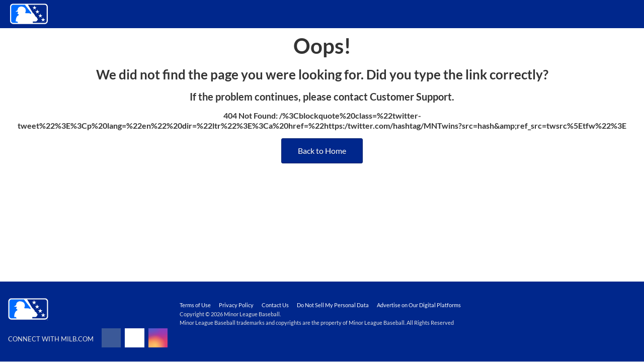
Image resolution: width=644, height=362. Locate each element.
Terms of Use (195, 305)
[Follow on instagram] (158, 338)
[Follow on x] (134, 338)
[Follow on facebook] (111, 338)
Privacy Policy (236, 305)
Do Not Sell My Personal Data (333, 305)
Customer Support (411, 97)
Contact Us (275, 305)
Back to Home (322, 151)
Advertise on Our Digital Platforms (419, 305)
